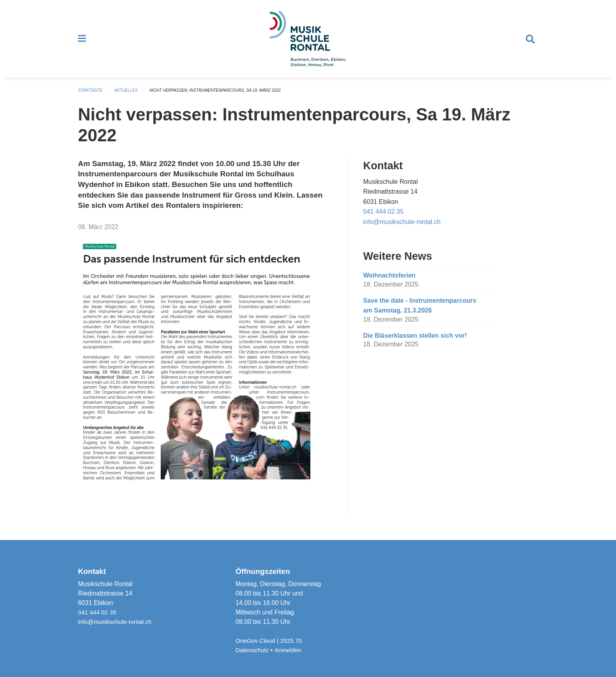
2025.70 (294, 641)
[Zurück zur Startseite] (308, 42)
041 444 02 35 (383, 217)
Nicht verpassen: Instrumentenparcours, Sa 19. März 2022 (224, 96)
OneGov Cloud (256, 641)
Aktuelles (129, 96)
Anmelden (290, 650)
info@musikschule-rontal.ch (402, 227)
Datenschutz (253, 650)
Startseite (91, 96)
